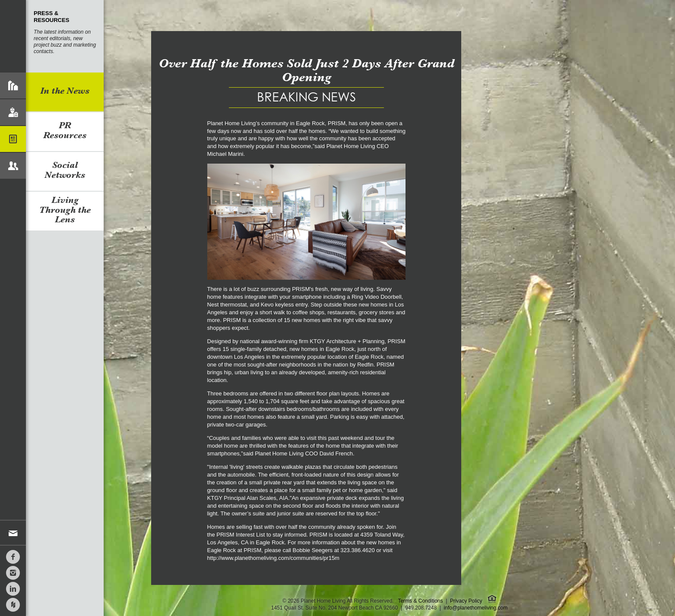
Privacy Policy (466, 601)
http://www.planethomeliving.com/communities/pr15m (273, 558)
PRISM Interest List (241, 535)
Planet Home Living (13, 36)
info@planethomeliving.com (476, 608)
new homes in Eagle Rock (322, 349)
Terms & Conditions (420, 601)
